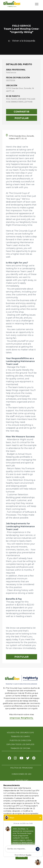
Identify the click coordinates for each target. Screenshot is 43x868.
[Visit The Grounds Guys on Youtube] (21, 759)
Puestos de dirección (20, 740)
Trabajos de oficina (20, 748)
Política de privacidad (21, 768)
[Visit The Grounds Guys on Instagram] (15, 759)
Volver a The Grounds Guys (20, 733)
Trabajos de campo (20, 737)
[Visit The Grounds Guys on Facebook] (9, 759)
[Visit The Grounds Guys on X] (28, 759)
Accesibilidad (22, 780)
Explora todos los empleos (20, 744)
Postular (22, 118)
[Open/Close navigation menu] (37, 4)
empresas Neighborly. (22, 718)
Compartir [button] (22, 112)
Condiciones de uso (21, 774)
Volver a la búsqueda (22, 41)
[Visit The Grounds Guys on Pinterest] (34, 759)
